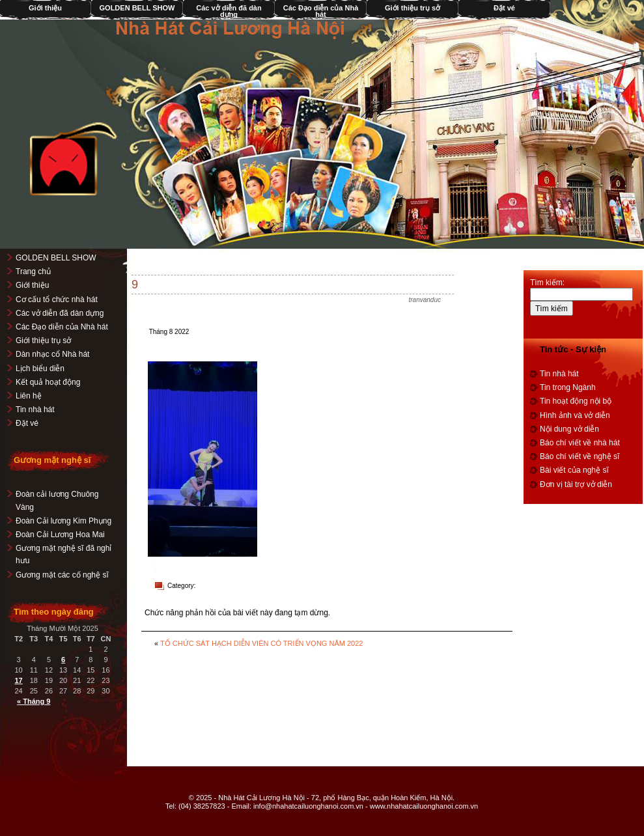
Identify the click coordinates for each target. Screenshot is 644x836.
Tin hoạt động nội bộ (576, 401)
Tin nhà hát (35, 410)
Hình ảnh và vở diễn (575, 415)
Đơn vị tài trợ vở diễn (576, 484)
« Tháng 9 (34, 701)
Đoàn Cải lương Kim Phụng (63, 521)
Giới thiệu (32, 285)
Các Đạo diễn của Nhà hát (321, 11)
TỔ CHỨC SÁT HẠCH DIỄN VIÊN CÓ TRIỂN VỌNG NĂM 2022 (261, 643)
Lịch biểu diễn (40, 369)
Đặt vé (504, 8)
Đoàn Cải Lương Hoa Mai (60, 535)
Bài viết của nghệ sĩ (574, 470)
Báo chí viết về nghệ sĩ (580, 456)
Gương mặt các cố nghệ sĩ (62, 575)
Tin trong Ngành (568, 387)
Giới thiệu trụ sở (413, 8)
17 (18, 680)
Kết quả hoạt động (48, 382)
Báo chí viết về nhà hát (580, 443)
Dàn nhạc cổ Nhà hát (52, 354)
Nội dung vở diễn (569, 429)
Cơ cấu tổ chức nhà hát (57, 300)
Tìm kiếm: (547, 283)
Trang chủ (33, 272)
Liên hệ (29, 396)
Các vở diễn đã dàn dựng (229, 11)
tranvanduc (425, 300)
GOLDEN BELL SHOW (137, 8)
